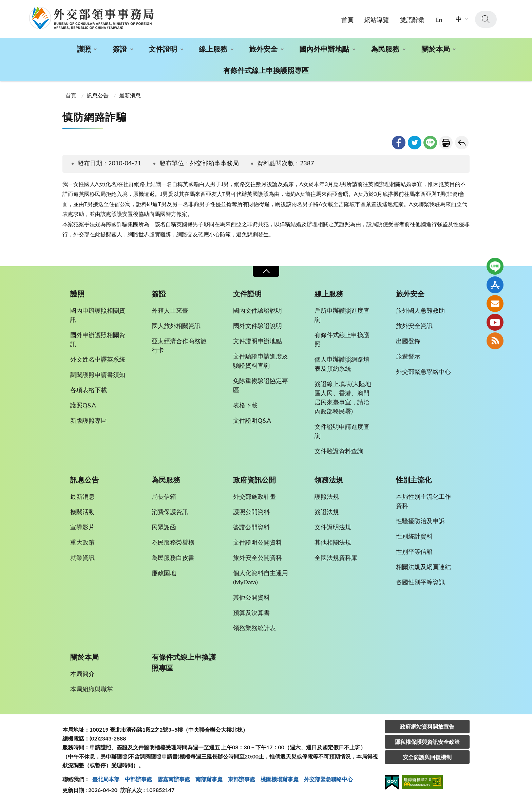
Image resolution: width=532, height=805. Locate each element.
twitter (415, 143)
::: (4, 6)
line (430, 143)
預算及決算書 (251, 612)
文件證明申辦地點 (258, 341)
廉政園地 (164, 573)
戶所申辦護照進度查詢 (342, 315)
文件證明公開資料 (258, 542)
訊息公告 (98, 95)
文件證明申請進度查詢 (342, 431)
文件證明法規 (333, 527)
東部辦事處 (242, 779)
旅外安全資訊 (414, 326)
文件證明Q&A (252, 420)
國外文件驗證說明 (258, 326)
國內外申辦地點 (324, 49)
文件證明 (163, 49)
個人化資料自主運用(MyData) (261, 577)
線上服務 (213, 49)
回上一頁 (462, 143)
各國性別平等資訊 (420, 582)
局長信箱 (164, 496)
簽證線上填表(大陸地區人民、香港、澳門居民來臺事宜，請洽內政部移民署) (343, 397)
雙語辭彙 (412, 20)
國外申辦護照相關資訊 (98, 339)
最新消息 (130, 95)
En (439, 20)
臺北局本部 (106, 779)
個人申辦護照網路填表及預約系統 (342, 364)
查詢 (486, 19)
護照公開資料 (251, 512)
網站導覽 (377, 20)
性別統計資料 (414, 536)
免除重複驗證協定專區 (261, 385)
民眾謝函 (164, 527)
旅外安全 (263, 49)
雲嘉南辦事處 (174, 779)
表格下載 (245, 405)
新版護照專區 (89, 420)
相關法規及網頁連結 (423, 567)
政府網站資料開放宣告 (427, 726)
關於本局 (436, 49)
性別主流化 (414, 480)
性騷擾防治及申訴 (420, 521)
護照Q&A (83, 405)
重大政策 (82, 542)
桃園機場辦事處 (280, 779)
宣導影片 (82, 527)
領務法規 (329, 480)
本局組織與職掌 (92, 689)
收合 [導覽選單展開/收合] (266, 271)
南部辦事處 (209, 779)
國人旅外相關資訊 (176, 326)
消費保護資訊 (170, 512)
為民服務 (385, 49)
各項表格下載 (89, 390)
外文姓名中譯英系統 (98, 359)
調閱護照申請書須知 (98, 374)
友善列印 (446, 143)
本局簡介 (82, 674)
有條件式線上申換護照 (342, 339)
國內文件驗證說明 (258, 310)
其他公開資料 (251, 597)
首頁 (347, 20)
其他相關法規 (333, 542)
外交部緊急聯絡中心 (423, 371)
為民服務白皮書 (173, 557)
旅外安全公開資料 (258, 557)
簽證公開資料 (251, 527)
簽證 (120, 49)
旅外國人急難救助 (420, 310)
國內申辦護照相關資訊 (98, 315)
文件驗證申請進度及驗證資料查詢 (261, 361)
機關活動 (82, 512)
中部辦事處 (138, 779)
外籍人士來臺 (170, 310)
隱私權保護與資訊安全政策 (427, 742)
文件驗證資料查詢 (339, 451)
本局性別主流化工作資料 (423, 501)
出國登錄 (408, 341)
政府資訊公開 (254, 480)
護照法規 (327, 496)
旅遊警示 (408, 356)
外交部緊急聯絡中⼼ (328, 779)
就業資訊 (82, 557)
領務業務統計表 (254, 628)
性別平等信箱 (414, 551)
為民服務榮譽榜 (173, 542)
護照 (84, 49)
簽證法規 (327, 512)
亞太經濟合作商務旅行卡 (179, 345)
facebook (399, 143)
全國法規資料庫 (336, 557)
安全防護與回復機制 (427, 757)
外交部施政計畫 (254, 496)
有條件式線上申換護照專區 (266, 70)
